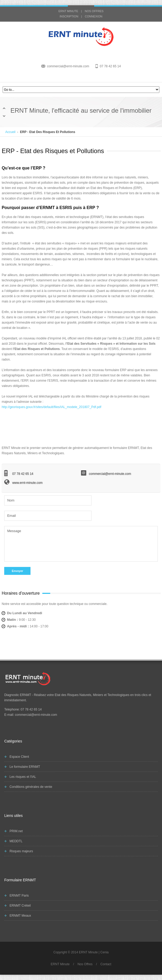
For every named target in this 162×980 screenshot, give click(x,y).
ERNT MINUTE (68, 11)
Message (81, 543)
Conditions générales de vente (31, 787)
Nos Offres (85, 964)
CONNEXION (94, 16)
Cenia (105, 952)
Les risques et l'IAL (23, 777)
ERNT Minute (60, 964)
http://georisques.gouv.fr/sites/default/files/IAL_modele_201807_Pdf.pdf (51, 407)
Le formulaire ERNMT (25, 767)
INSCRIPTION (69, 16)
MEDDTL (16, 841)
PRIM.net (16, 831)
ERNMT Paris (19, 896)
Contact (106, 964)
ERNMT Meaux (20, 916)
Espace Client (19, 757)
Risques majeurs (21, 851)
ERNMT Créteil (20, 906)
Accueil (10, 132)
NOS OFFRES (94, 11)
